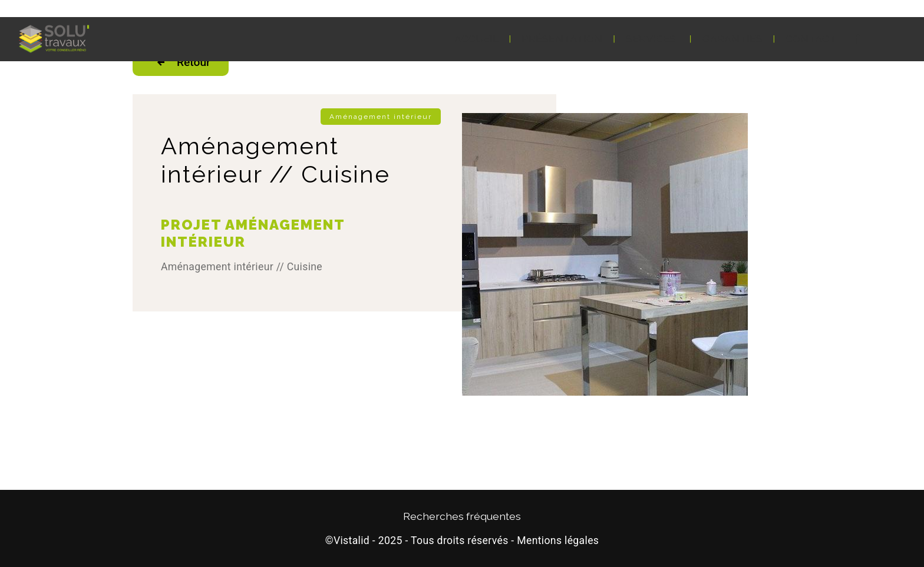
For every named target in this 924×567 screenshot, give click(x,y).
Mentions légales (558, 541)
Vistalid (352, 541)
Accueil (476, 39)
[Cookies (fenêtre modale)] (4, 560)
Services (651, 39)
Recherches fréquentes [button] (462, 516)
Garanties (732, 39)
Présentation (562, 39)
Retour (181, 62)
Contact (811, 39)
